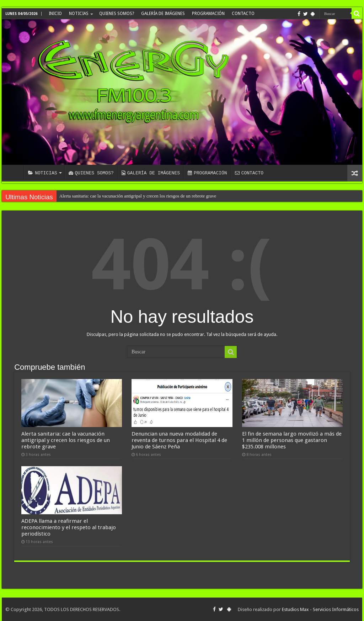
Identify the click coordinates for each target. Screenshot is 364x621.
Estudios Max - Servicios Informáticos (320, 609)
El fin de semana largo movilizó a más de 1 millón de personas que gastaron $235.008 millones (292, 440)
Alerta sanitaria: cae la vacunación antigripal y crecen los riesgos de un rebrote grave (138, 196)
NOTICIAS (79, 14)
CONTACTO (243, 14)
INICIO (55, 14)
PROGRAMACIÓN (208, 14)
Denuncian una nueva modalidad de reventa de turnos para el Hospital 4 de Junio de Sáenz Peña (179, 440)
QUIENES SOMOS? (117, 14)
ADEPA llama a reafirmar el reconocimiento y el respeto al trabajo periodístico (69, 527)
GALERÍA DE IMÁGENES (163, 14)
